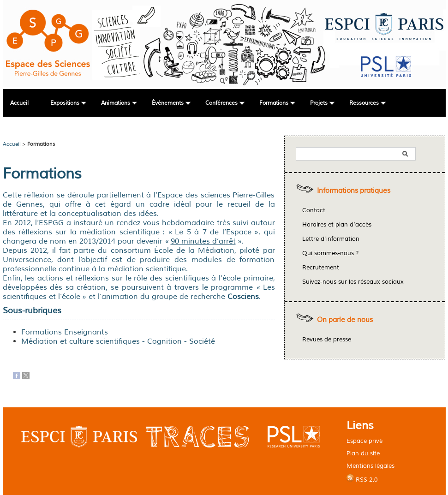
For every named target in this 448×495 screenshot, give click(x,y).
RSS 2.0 (362, 479)
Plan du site (363, 453)
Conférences (221, 103)
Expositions (65, 103)
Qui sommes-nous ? (331, 253)
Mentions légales (370, 466)
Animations (116, 103)
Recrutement (321, 268)
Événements (168, 103)
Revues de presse (327, 340)
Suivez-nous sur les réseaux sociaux (353, 282)
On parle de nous (345, 320)
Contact (314, 210)
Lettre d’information (331, 239)
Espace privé (364, 441)
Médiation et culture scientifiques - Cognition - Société (118, 341)
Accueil (19, 103)
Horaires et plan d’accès (337, 225)
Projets (319, 103)
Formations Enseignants (65, 332)
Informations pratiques (354, 191)
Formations (274, 103)
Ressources (364, 103)
